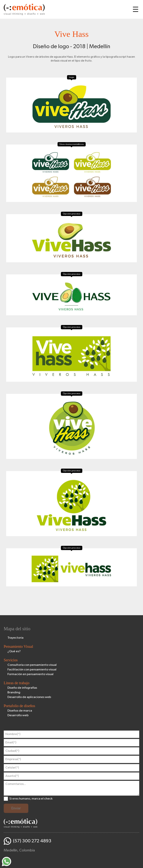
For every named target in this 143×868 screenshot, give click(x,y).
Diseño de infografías (22, 688)
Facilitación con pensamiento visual (32, 670)
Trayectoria (15, 638)
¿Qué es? (14, 651)
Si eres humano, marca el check (31, 799)
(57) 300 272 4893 (32, 841)
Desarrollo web (18, 715)
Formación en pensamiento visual (30, 674)
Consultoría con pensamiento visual (32, 665)
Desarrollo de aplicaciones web (29, 697)
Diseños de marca (20, 711)
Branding (14, 692)
